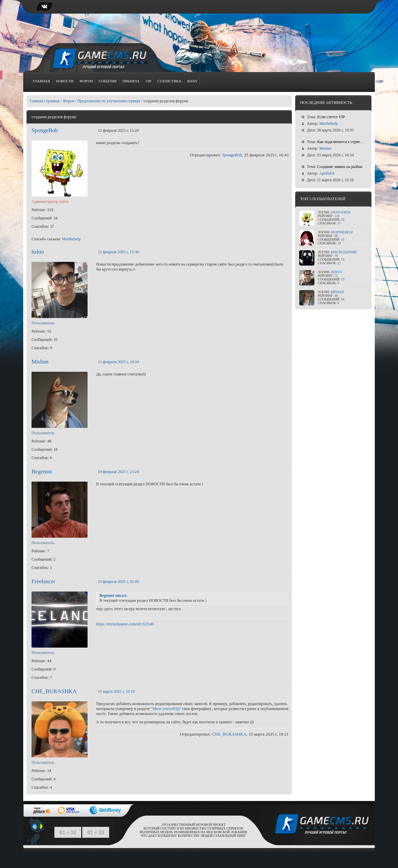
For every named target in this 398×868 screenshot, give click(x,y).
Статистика (169, 81)
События (108, 81)
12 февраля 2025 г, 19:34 (118, 362)
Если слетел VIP (331, 117)
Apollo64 (327, 173)
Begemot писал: (113, 595)
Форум (86, 81)
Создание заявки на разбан (340, 167)
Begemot (42, 472)
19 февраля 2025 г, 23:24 (118, 472)
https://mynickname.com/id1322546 (125, 624)
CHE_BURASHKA (54, 691)
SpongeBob (45, 130)
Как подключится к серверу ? (342, 142)
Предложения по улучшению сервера (109, 101)
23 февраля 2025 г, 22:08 (118, 582)
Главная (41, 81)
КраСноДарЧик (344, 252)
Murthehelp (71, 239)
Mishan (40, 362)
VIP (149, 81)
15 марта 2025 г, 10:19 (116, 691)
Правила (131, 81)
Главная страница (45, 101)
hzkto (38, 252)
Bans (192, 81)
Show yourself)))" (167, 709)
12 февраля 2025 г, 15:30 (118, 252)
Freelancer (43, 581)
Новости (65, 81)
